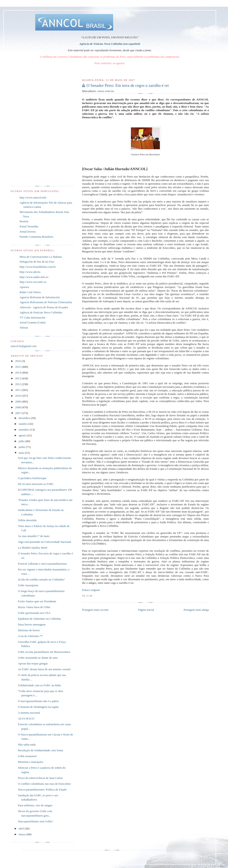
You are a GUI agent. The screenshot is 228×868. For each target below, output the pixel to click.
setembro (24, 430)
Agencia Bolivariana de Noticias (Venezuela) (46, 302)
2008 (18, 407)
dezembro (25, 418)
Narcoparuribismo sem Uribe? (35, 821)
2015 (18, 367)
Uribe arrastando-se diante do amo (38, 658)
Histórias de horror (29, 630)
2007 (18, 413)
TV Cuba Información (32, 318)
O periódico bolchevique (32, 478)
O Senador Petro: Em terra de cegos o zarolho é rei (128, 86)
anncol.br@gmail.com (24, 346)
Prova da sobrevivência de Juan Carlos (40, 778)
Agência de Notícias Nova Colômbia (41, 312)
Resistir (24, 221)
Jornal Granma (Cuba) (33, 322)
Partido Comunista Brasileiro (37, 237)
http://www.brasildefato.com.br (38, 267)
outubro (24, 424)
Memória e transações (31, 762)
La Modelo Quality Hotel (33, 548)
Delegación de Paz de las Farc (37, 262)
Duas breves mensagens (32, 624)
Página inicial (146, 610)
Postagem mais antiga (196, 610)
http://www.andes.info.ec (34, 277)
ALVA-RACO (26, 718)
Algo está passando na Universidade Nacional (44, 542)
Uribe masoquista (28, 585)
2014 (18, 373)
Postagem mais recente (95, 610)
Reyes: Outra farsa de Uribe (34, 607)
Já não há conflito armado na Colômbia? (41, 579)
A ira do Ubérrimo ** (30, 636)
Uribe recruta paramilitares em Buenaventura (44, 652)
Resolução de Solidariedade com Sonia (40, 750)
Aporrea (24, 287)
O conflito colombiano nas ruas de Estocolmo (44, 784)
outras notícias (106, 91)
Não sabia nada (27, 744)
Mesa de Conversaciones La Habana (41, 257)
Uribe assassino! (27, 756)
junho (22, 447)
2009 (18, 401)
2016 (18, 361)
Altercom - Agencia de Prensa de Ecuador (44, 307)
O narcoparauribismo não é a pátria (38, 701)
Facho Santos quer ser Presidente (37, 601)
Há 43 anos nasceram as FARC (36, 484)
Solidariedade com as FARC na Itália (39, 685)
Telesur (24, 328)
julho (22, 441)
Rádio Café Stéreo (30, 292)
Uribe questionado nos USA (34, 613)
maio (22, 453)
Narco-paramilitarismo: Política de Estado (42, 789)
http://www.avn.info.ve (33, 282)
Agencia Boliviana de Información (40, 297)
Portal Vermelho (29, 226)
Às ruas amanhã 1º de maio (34, 536)
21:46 (89, 596)
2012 (18, 384)
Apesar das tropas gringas (33, 663)
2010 (18, 396)
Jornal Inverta (28, 232)
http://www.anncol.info (33, 197)
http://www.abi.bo (30, 272)
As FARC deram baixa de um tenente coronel (44, 669)
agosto (23, 435)
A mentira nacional (29, 713)
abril (22, 828)
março (23, 834)
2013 (18, 378)
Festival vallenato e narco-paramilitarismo (42, 564)
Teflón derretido (27, 520)
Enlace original (91, 590)
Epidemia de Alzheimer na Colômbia (39, 619)
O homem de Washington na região (38, 707)
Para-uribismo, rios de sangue (35, 805)
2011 (18, 390)
